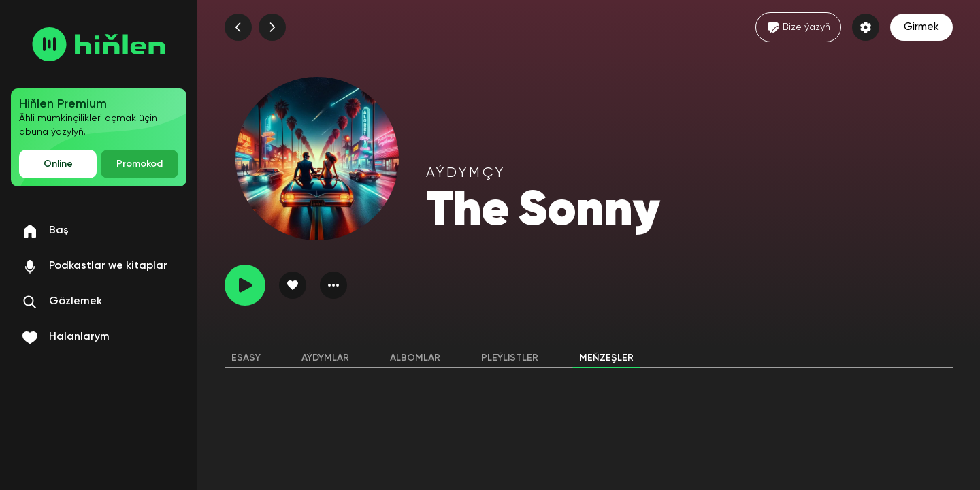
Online (58, 164)
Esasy (246, 358)
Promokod (140, 164)
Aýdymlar (325, 358)
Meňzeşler (606, 358)
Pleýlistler (510, 358)
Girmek (921, 27)
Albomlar (415, 358)
